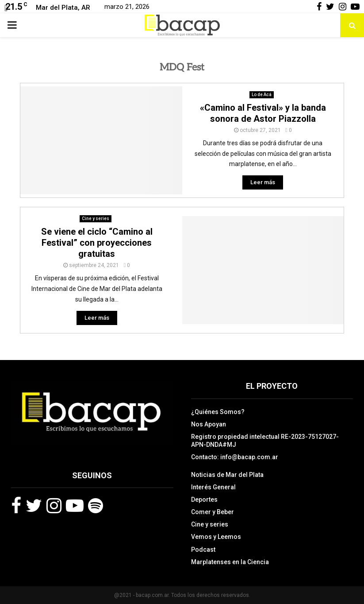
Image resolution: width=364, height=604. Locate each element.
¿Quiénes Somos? (218, 412)
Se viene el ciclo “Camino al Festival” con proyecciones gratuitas (97, 243)
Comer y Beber (213, 512)
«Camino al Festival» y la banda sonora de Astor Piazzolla (263, 113)
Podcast (203, 550)
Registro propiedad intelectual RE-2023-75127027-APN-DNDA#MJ (265, 441)
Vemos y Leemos (216, 537)
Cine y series (96, 219)
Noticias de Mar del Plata (227, 475)
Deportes (204, 499)
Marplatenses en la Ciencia (230, 562)
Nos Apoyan (209, 424)
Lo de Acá (262, 95)
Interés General (213, 487)
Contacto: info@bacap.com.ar (235, 457)
